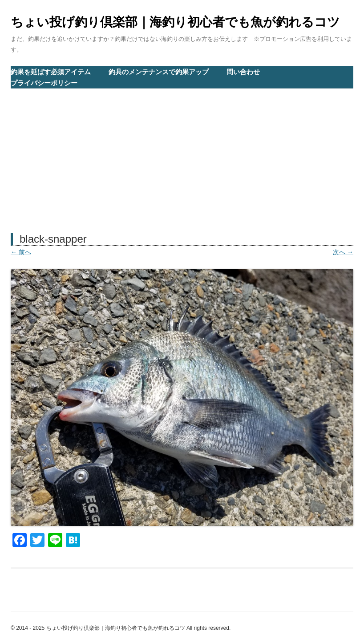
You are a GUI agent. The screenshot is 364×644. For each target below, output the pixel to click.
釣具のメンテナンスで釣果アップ (159, 72)
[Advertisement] (182, 156)
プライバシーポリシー (44, 83)
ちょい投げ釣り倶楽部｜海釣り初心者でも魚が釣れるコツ (175, 22)
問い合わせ (243, 72)
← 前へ (21, 252)
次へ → (343, 252)
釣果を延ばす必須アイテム (51, 72)
